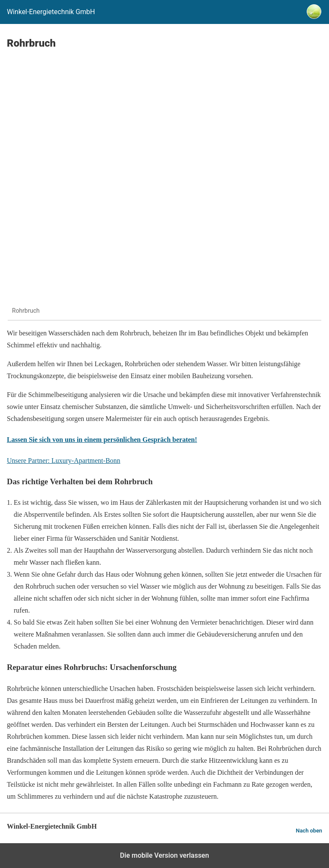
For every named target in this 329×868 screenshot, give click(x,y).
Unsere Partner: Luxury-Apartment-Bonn (64, 461)
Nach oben (309, 831)
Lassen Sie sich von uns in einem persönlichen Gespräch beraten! (102, 440)
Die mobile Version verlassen (164, 855)
